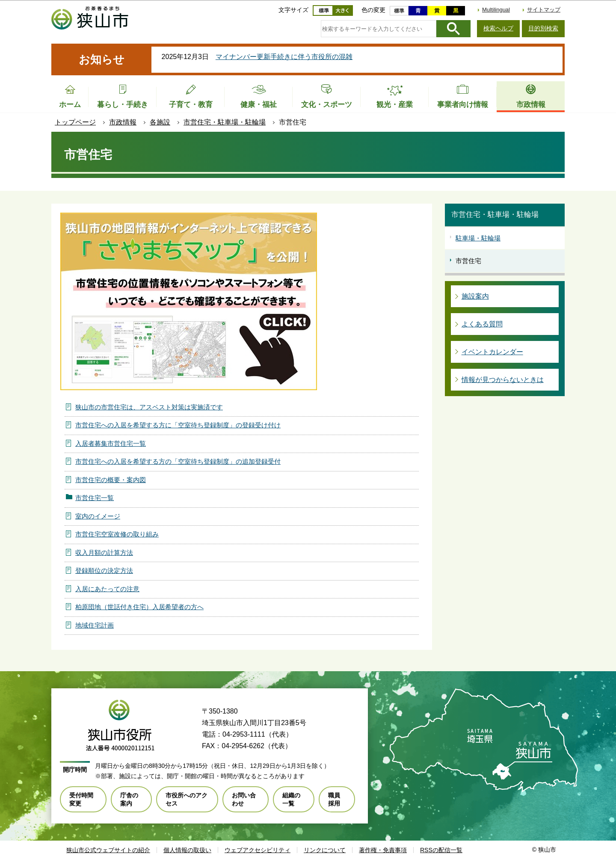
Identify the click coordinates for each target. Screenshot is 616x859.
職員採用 (334, 799)
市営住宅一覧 (95, 498)
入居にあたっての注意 (107, 589)
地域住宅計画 (95, 625)
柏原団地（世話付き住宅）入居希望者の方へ (139, 607)
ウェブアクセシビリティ (258, 850)
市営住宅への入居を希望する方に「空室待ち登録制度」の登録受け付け (178, 425)
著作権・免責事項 (383, 850)
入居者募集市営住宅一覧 (111, 443)
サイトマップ (544, 10)
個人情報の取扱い (187, 850)
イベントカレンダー (492, 352)
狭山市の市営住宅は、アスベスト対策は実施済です (149, 407)
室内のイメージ (98, 516)
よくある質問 (482, 324)
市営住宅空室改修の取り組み (117, 534)
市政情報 (123, 122)
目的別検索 (543, 28)
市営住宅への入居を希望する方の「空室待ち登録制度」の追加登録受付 (178, 461)
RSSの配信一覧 (441, 850)
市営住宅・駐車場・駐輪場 (225, 122)
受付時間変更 (81, 799)
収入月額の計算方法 (104, 552)
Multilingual (496, 10)
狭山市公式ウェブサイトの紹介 (108, 850)
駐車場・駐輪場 (478, 238)
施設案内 (475, 296)
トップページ (75, 122)
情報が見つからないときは (503, 380)
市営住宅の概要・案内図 (111, 480)
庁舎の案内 (129, 799)
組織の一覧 (291, 799)
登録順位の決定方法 (104, 570)
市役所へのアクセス (187, 799)
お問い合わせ (244, 799)
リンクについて (325, 850)
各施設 (160, 122)
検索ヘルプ (498, 28)
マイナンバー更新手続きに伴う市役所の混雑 (284, 57)
